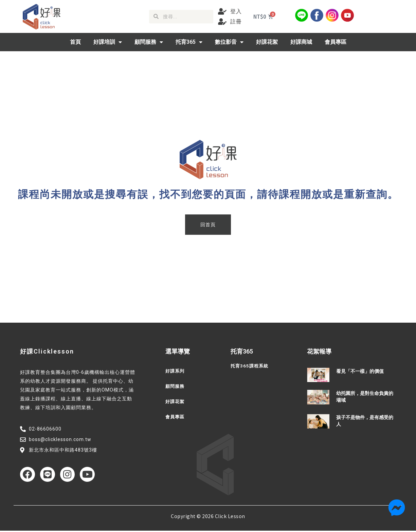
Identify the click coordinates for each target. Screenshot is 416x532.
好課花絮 (267, 42)
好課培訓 (108, 42)
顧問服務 (149, 42)
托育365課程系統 (250, 366)
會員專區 (336, 42)
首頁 (75, 42)
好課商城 (301, 42)
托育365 (189, 42)
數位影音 (229, 42)
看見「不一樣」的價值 (360, 371)
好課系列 (176, 371)
